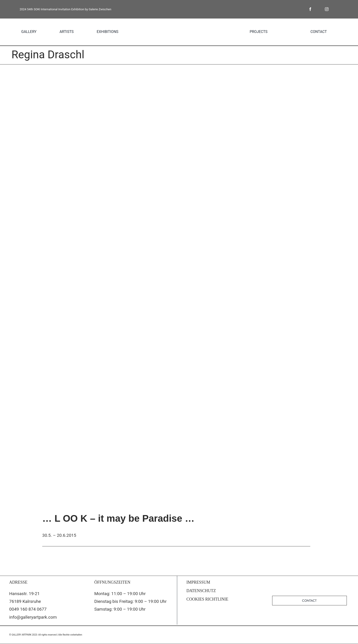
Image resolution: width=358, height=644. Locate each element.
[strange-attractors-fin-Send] (179, 284)
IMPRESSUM (198, 582)
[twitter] (319, 9)
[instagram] (327, 9)
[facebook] (310, 9)
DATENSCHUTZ (201, 591)
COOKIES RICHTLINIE (207, 599)
